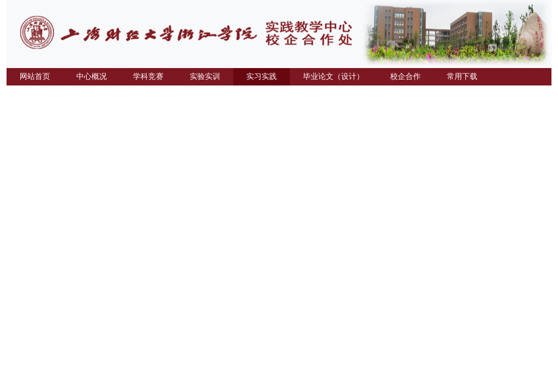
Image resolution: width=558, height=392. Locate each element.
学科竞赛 (148, 76)
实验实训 (205, 76)
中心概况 (92, 76)
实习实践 (262, 76)
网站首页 (35, 76)
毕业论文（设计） (333, 76)
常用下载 (462, 76)
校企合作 (405, 76)
